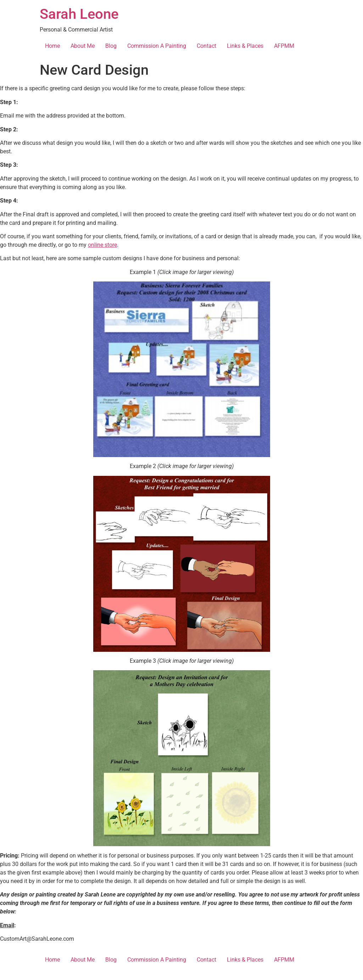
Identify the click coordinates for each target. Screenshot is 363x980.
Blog (111, 46)
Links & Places (245, 46)
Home (52, 46)
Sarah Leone (79, 14)
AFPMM (284, 46)
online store (102, 245)
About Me (83, 46)
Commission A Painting (157, 46)
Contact (206, 46)
